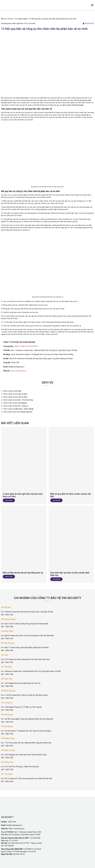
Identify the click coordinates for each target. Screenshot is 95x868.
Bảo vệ (4, 19)
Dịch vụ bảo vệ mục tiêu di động (14, 397)
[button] (92, 5)
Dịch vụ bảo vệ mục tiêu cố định (14, 394)
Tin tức (10, 19)
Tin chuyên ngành (21, 19)
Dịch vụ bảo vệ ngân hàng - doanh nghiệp (17, 409)
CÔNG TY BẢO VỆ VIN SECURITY (26, 346)
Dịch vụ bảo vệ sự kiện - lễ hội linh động (17, 400)
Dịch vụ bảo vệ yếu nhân (11, 391)
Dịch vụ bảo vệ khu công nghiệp (14, 403)
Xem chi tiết (9, 500)
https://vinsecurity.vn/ (19, 371)
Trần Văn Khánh (30, 23)
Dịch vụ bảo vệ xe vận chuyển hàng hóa (17, 412)
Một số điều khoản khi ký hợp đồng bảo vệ (23, 573)
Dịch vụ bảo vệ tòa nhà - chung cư (15, 406)
